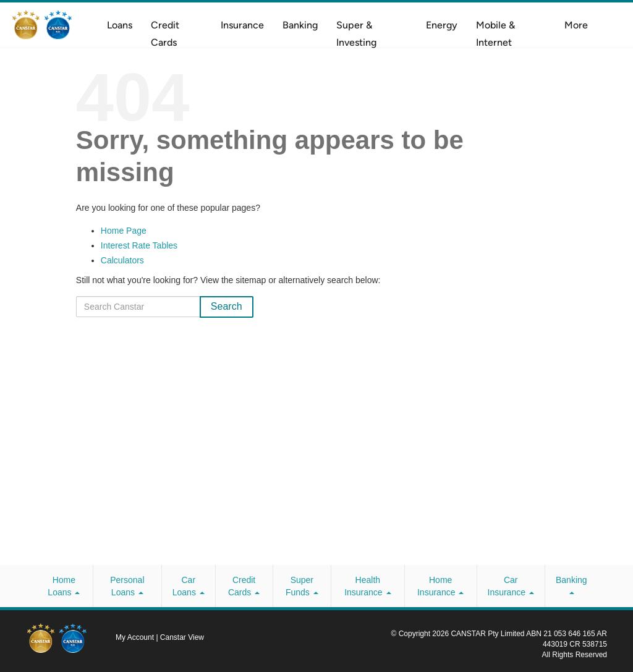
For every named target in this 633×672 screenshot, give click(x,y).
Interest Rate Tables (139, 245)
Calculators (122, 260)
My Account (136, 637)
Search (227, 306)
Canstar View (182, 637)
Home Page (124, 231)
